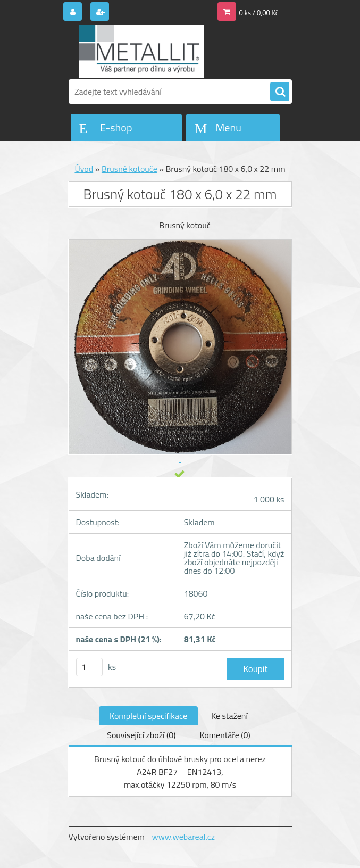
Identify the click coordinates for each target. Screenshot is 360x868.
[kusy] (89, 667)
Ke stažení (229, 716)
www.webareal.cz (183, 837)
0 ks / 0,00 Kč (259, 13)
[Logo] (142, 52)
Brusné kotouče (129, 169)
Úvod (84, 169)
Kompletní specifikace (148, 716)
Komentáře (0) (225, 735)
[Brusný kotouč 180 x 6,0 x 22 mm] (180, 352)
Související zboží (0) (141, 735)
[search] (280, 92)
